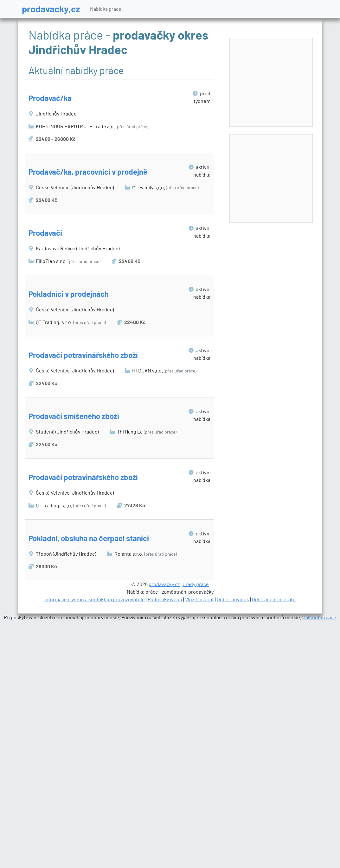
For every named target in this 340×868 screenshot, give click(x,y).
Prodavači (45, 233)
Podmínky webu (165, 599)
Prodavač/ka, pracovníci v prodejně (88, 172)
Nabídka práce (106, 9)
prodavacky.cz (51, 9)
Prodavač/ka (50, 98)
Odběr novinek (233, 599)
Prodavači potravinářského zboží (83, 355)
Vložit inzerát (199, 599)
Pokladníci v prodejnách (69, 294)
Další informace (319, 617)
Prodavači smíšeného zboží (74, 416)
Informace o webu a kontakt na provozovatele (95, 599)
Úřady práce (196, 584)
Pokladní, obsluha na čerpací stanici (89, 538)
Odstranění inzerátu (274, 599)
